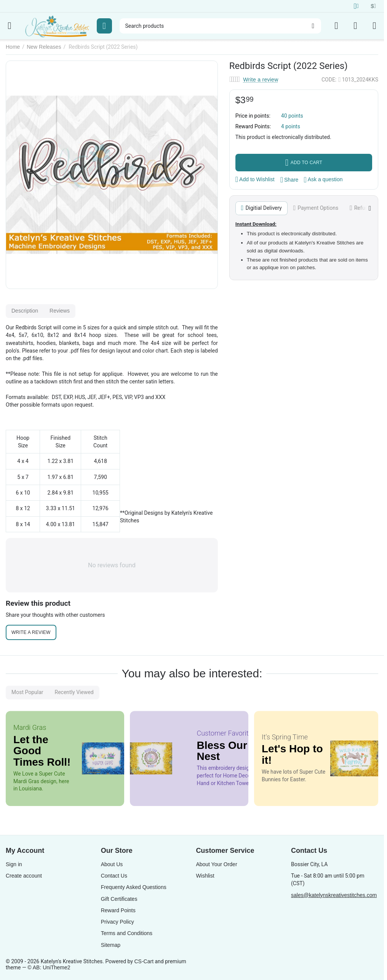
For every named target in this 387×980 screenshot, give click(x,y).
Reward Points (118, 910)
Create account (24, 876)
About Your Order (216, 864)
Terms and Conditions (127, 933)
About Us (112, 864)
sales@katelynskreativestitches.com (334, 895)
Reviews (60, 311)
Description (25, 311)
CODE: (329, 80)
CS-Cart (144, 961)
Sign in (14, 864)
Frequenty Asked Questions (134, 887)
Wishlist (205, 876)
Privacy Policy (118, 922)
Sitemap (111, 945)
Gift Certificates (119, 899)
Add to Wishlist (255, 179)
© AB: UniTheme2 (49, 967)
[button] (289, 180)
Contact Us (114, 876)
